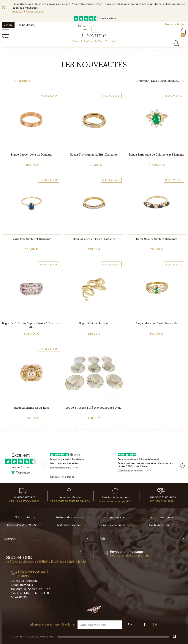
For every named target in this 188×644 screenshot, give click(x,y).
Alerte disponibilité (163, 525)
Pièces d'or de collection (25, 525)
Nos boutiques (26, 25)
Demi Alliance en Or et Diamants (94, 239)
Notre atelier (25, 517)
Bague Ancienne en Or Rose (31, 408)
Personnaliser (34, 11)
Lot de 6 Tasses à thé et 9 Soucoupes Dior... (94, 408)
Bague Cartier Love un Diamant (31, 155)
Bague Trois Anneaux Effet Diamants (94, 155)
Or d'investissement (71, 525)
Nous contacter (175, 24)
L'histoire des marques (71, 517)
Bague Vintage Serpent (94, 323)
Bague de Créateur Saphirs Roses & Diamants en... (31, 325)
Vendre (8, 25)
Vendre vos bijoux (163, 517)
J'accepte (17, 11)
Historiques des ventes (117, 517)
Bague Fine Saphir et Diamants (31, 239)
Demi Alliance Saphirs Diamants (157, 239)
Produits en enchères (117, 525)
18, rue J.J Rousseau (24, 580)
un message (133, 551)
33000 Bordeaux (22, 585)
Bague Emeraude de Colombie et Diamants (157, 155)
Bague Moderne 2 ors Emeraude (157, 323)
